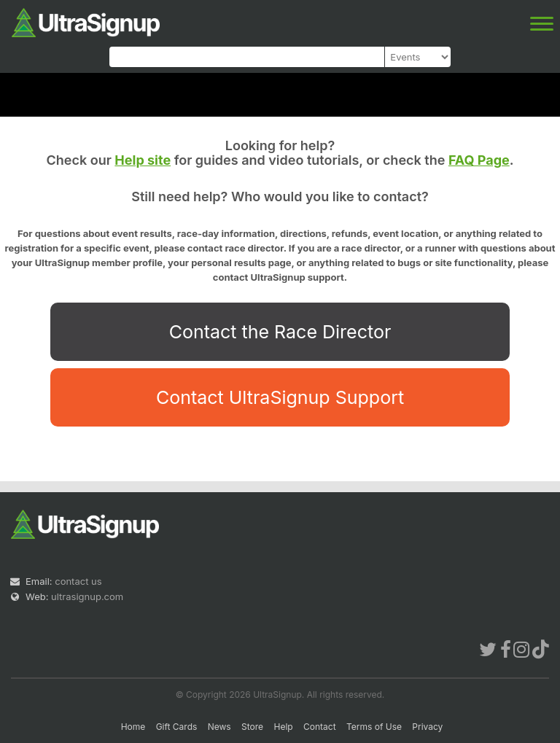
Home (133, 727)
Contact (320, 727)
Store (252, 727)
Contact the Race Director (280, 332)
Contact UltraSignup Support (280, 397)
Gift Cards (177, 727)
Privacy (427, 727)
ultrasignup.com (87, 596)
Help (283, 727)
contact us (78, 581)
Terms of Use (374, 727)
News (219, 727)
